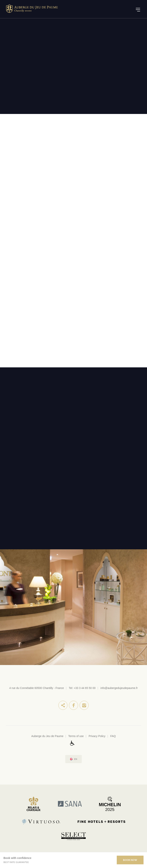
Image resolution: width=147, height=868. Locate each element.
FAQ (113, 736)
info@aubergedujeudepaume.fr (119, 688)
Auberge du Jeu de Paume (47, 736)
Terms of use (76, 736)
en (76, 759)
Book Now (130, 860)
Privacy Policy (97, 736)
